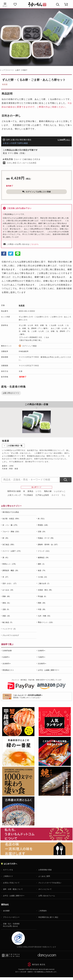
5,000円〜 (6, 657)
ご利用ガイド (8, 876)
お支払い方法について (11, 883)
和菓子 (25, 70)
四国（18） (7, 616)
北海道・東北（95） (45, 590)
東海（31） (7, 603)
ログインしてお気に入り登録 (36, 192)
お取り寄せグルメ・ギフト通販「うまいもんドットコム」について (36, 834)
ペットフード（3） (10, 629)
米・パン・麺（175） (10, 525)
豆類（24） (42, 532)
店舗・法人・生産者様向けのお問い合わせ (11, 925)
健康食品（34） (44, 558)
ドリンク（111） (44, 551)
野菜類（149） (43, 525)
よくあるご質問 (44, 876)
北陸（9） (6, 609)
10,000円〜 (7, 664)
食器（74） (42, 571)
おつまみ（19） (8, 590)
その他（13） (43, 577)
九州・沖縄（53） (45, 616)
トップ (2, 70)
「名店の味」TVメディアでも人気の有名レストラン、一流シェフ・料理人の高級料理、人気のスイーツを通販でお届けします (36, 849)
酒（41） (6, 558)
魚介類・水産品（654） (11, 519)
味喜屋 (5, 84)
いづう (39, 491)
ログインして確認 (30, 346)
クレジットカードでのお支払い (50, 883)
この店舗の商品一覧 (14, 446)
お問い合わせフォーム (47, 896)
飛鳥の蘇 (48, 491)
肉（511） (42, 519)
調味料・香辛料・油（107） (48, 545)
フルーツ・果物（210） (11, 532)
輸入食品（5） (8, 622)
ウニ (64, 495)
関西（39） (42, 603)
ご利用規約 (43, 911)
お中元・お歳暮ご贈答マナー (49, 670)
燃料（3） (42, 564)
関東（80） (7, 596)
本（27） (6, 577)
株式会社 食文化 (39, 964)
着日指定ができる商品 (11, 512)
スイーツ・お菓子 (14, 70)
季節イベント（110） (46, 622)
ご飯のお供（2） (44, 583)
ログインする (8, 870)
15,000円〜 (42, 664)
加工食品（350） (9, 545)
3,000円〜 (42, 651)
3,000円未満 (7, 651)
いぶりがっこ (60, 491)
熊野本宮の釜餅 (14, 491)
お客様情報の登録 (45, 870)
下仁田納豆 (28, 495)
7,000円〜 (42, 657)
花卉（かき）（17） (10, 583)
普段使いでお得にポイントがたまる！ (28, 696)
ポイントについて (45, 889)
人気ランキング (14, 495)
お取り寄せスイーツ (11, 393)
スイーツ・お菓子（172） (12, 551)
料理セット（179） (10, 564)
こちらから (34, 244)
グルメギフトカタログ (11, 635)
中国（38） (42, 609)
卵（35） (6, 538)
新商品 (30, 491)
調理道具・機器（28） (11, 571)
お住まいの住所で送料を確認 (15, 143)
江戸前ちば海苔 (42, 495)
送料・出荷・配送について (13, 889)
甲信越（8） (42, 596)
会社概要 (6, 911)
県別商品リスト (8, 670)
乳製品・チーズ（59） (46, 538)
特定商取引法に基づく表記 (48, 917)
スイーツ (55, 495)
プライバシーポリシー (11, 917)
